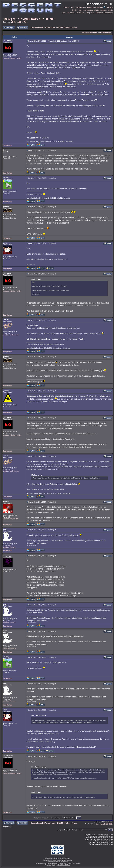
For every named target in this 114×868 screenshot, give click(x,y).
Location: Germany (9, 547)
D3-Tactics (71, 13)
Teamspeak (108, 13)
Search (67, 7)
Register (110, 7)
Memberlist (80, 7)
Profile (75, 10)
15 (18, 22)
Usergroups (90, 7)
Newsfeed (100, 7)
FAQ (73, 7)
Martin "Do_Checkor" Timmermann (71, 863)
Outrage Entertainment (61, 862)
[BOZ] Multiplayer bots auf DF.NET (29, 19)
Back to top (7, 145)
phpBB (53, 865)
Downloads (80, 13)
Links (92, 13)
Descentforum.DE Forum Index (43, 27)
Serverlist (99, 13)
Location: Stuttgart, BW (11, 519)
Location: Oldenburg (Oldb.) (12, 58)
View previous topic (89, 33)
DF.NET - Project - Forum (67, 27)
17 (22, 22)
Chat (63, 13)
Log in (110, 10)
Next (26, 22)
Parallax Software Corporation (64, 860)
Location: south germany (11, 335)
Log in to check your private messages (93, 10)
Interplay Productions (64, 859)
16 (20, 22)
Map (87, 13)
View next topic (105, 33)
